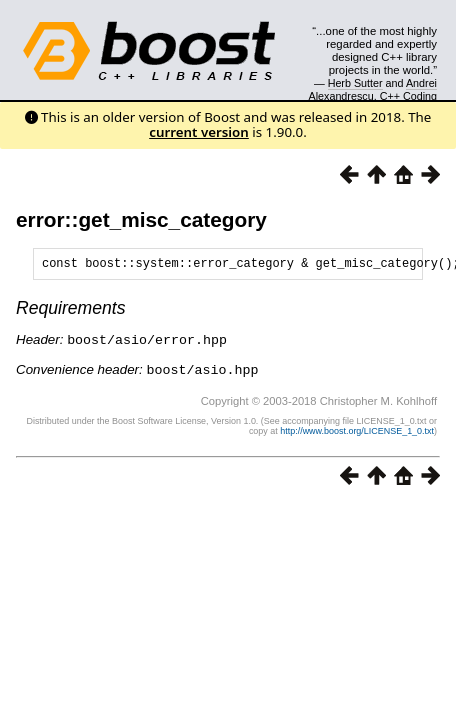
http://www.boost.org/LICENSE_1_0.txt (357, 432)
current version (199, 132)
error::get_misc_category (141, 219)
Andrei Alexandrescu (373, 89)
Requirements (71, 311)
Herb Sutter (355, 83)
